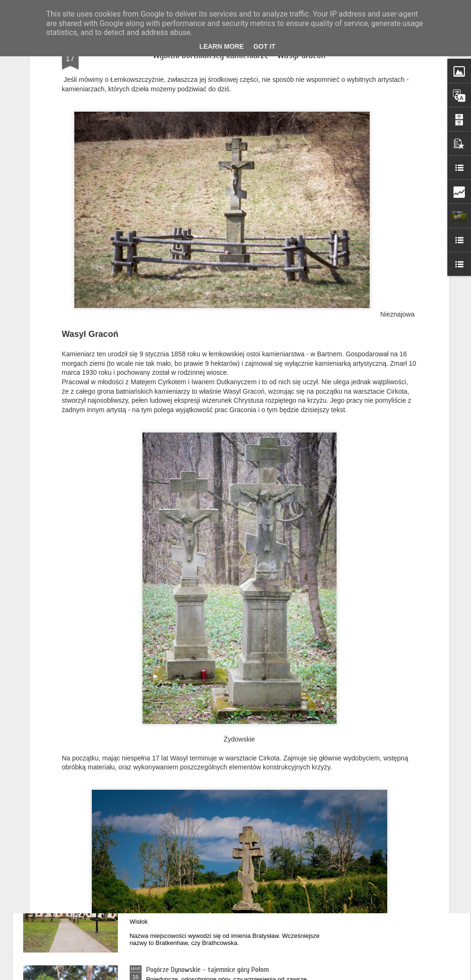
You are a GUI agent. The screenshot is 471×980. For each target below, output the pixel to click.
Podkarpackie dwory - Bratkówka (193, 862)
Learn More (222, 46)
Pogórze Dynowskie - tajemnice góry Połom (208, 970)
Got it (264, 46)
